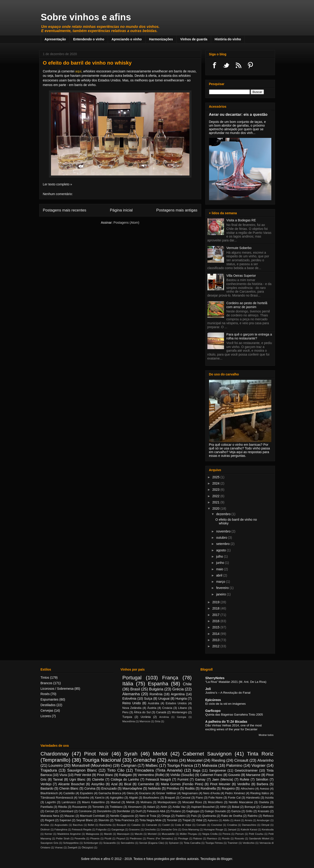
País (194, 816)
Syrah (131, 754)
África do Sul (142, 712)
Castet (166, 825)
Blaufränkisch (49, 793)
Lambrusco (69, 802)
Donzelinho (104, 811)
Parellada (47, 807)
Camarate (151, 825)
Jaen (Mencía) (223, 779)
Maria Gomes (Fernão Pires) (182, 784)
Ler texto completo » (58, 184)
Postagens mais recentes (65, 210)
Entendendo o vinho (89, 39)
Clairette (98, 779)
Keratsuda (268, 829)
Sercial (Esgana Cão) (151, 843)
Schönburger (91, 843)
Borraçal (250, 807)
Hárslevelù (253, 798)
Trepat (187, 820)
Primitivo (173, 788)
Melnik (130, 802)
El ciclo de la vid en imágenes (226, 704)
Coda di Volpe (183, 825)
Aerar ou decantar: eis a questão (238, 114)
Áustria (152, 708)
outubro (222, 538)
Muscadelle (168, 834)
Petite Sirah (63, 838)
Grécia (178, 689)
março (221, 582)
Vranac (59, 847)
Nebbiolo (154, 788)
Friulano (176, 811)
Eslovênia (129, 699)
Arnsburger (263, 820)
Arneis (249, 820)
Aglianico (213, 820)
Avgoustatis (61, 825)
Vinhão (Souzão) (182, 775)
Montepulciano (167, 802)
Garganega (118, 829)
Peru (125, 712)
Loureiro (56, 765)
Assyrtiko (98, 784)
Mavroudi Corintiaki (92, 816)
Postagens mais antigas (177, 210)
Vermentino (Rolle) (151, 775)
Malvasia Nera (50, 816)
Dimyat (265, 825)
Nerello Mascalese (241, 802)
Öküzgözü (87, 847)
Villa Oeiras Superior (241, 276)
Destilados (48, 705)
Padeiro (181, 816)
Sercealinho (127, 843)
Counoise (217, 825)
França (170, 678)
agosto (221, 550)
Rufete (244, 779)
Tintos (45, 678)
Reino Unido (132, 703)
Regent (50, 820)
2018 (216, 608)
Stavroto (104, 820)
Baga (196, 770)
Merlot (160, 754)
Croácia (167, 708)
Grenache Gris (169, 829)
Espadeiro (87, 793)
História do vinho (228, 39)
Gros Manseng (190, 829)
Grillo (249, 811)
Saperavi (65, 820)
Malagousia (92, 834)
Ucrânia (146, 717)
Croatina (232, 825)
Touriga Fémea (214, 843)
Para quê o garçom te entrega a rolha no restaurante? (249, 336)
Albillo (226, 820)
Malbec (152, 765)
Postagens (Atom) (126, 223)
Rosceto (239, 838)
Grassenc (135, 829)
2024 (216, 483)
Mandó (108, 834)
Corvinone (85, 811)
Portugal (132, 678)
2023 (216, 490)
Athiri (223, 807)
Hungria (181, 699)
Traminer (233, 843)
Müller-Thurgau (188, 834)
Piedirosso (136, 838)
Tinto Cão (116, 770)
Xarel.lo (100, 798)
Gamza (236, 811)
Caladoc (136, 825)
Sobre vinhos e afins (86, 17)
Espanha (158, 684)
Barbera (263, 784)
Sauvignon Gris (49, 843)
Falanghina (61, 829)
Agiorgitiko (117, 798)
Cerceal (185, 798)
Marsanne (253, 775)
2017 (216, 615)
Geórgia (182, 717)
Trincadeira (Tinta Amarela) (159, 770)
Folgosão (101, 829)
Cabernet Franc (211, 775)
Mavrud (116, 802)
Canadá (161, 712)
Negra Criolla (210, 834)
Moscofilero (215, 802)
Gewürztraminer (246, 770)
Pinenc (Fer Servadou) (160, 838)
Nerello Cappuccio (122, 816)
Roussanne (80, 807)
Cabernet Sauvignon (207, 754)
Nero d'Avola (212, 793)
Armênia (164, 717)
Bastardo (47, 788)
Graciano (145, 793)
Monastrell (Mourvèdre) (92, 765)
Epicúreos (213, 700)
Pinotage (183, 838)
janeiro (221, 594)
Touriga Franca (180, 765)
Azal (114, 784)
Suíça (148, 699)
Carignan (129, 765)
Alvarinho (266, 760)
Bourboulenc (151, 798)
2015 (216, 627)
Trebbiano (116, 807)
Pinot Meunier (220, 784)
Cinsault (241, 760)
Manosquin (123, 834)
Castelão (69, 793)
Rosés (45, 694)
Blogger (227, 859)
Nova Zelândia (132, 708)
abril (220, 575)
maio (220, 569)
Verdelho (244, 784)
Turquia (127, 717)
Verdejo (46, 784)
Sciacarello (109, 843)
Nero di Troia (148, 816)
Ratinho (253, 816)
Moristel (152, 834)
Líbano (183, 708)
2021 (216, 502)
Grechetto (150, 829)
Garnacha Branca (110, 793)
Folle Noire (215, 798)
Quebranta (209, 816)
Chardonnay (55, 754)
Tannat (58, 779)
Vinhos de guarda (194, 39)
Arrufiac (45, 825)
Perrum (240, 834)
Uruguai (164, 699)
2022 (216, 496)
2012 (216, 646)
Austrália (154, 703)
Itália (128, 684)
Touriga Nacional (102, 760)
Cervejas (47, 710)
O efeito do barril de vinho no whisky (87, 63)
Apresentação (55, 39)
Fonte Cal (234, 798)
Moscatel (195, 760)
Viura (63, 775)
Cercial (49, 811)
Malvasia (209, 765)
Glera (130, 793)
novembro (224, 531)
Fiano (200, 798)
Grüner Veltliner (166, 793)
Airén (164, 807)
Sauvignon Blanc (82, 770)
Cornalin (201, 825)
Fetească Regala (82, 829)
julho (220, 556)
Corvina (90, 788)
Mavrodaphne (132, 788)
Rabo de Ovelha (232, 816)
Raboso (198, 838)
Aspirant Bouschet (203, 807)
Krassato (263, 811)
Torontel (172, 820)
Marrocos (145, 721)
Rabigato (126, 775)
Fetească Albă (156, 811)
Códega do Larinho (125, 779)
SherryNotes (215, 678)
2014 (216, 634)
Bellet (91, 825)
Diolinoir (45, 829)
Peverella (80, 838)
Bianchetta (106, 825)
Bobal (236, 807)
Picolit (108, 838)
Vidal (199, 820)
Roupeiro (228, 788)
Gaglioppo (193, 811)
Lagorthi (51, 802)
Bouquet (121, 825)
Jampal (232, 829)
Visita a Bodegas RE (241, 220)
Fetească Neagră (158, 779)
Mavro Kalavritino (93, 802)
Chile (187, 684)
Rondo (226, 838)
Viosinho (84, 798)
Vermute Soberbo (239, 248)
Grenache (144, 760)
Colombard (66, 811)
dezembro (224, 514)
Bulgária (156, 689)
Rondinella (208, 788)
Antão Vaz (179, 807)
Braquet (170, 798)
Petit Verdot (83, 775)
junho (221, 563)
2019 (216, 602)
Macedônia (129, 721)
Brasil (135, 689)
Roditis (190, 788)
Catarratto (267, 807)
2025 (216, 477)
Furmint (183, 779)
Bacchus (78, 825)
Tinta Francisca (124, 820)
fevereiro (223, 588)
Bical (128, 784)
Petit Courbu (256, 834)
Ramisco (212, 838)
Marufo (139, 834)
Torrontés (98, 807)
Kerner (48, 834)
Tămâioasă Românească (57, 798)
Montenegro (179, 712)
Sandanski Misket (259, 838)
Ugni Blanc (78, 779)
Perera (227, 834)
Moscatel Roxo (192, 802)
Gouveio (234, 775)
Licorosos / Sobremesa (57, 689)
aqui (78, 71)
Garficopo (213, 711)
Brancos (46, 683)
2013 (216, 640)
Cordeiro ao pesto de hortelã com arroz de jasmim (247, 305)
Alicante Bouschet (71, 784)
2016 (216, 621)
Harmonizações (161, 39)
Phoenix (95, 838)
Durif (139, 811)
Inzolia (269, 798)
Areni (237, 820)
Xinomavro (135, 807)
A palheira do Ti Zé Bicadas (226, 722)
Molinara (146, 802)
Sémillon (262, 779)
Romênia (156, 694)
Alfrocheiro (248, 789)
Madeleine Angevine (69, 834)
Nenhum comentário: (58, 194)
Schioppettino (71, 843)
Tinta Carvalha (192, 843)
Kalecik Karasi (249, 829)
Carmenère (146, 784)
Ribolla (63, 807)
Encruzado (109, 788)
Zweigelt (72, 847)
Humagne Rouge (213, 829)
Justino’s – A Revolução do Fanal (228, 693)
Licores (46, 716)
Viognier (259, 765)
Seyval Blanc (85, 820)
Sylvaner (174, 843)
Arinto (173, 760)
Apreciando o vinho (127, 39)
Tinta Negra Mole (150, 820)
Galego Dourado (215, 811)
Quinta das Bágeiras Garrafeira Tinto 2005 (234, 715)
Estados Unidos (176, 703)
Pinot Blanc (105, 775)
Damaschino (249, 825)
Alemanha (131, 694)
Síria (157, 721)
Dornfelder (124, 811)
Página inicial (121, 210)
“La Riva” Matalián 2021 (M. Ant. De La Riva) (236, 682)
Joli (208, 689)
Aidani (151, 807)
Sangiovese (217, 770)
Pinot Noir (96, 754)
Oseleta (264, 802)
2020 (216, 508)
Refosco (268, 816)
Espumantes (50, 699)
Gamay (200, 779)
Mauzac (69, 816)
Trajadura (49, 770)
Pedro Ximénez (235, 793)
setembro (223, 544)
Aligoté (133, 798)
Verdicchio (249, 843)
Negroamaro (190, 793)
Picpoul (121, 838)
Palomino (234, 765)
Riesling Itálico (260, 793)
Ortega (166, 816)
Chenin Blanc (69, 788)
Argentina (178, 694)
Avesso (265, 789)
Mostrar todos (266, 735)
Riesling (218, 760)
